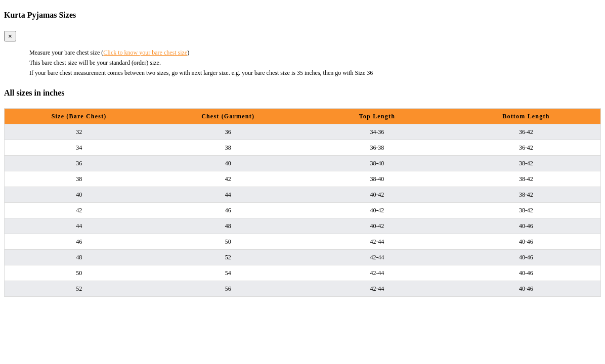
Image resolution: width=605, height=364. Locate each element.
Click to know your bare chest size (145, 53)
